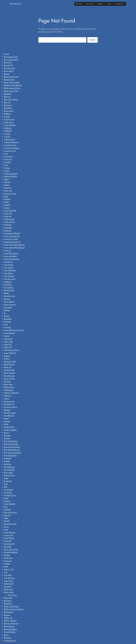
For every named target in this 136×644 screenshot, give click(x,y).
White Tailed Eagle (11, 606)
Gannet (7, 208)
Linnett (7, 336)
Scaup (6, 498)
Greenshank (8, 265)
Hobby (7, 293)
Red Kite (7, 438)
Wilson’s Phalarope (11, 624)
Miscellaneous (120, 4)
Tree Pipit (8, 575)
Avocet (7, 54)
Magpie (7, 356)
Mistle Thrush (9, 379)
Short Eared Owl (10, 512)
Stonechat (8, 561)
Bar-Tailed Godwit (11, 60)
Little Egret (8, 339)
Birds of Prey (91, 4)
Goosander (8, 228)
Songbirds (101, 4)
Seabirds (110, 4)
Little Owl (8, 347)
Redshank (8, 458)
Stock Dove (8, 558)
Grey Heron (9, 268)
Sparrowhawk (9, 544)
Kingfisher (8, 319)
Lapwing (7, 327)
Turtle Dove (9, 589)
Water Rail (8, 598)
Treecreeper (9, 581)
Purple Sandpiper (10, 430)
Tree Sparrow (9, 578)
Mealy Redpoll (9, 373)
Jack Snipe (8, 307)
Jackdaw (7, 310)
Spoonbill (7, 547)
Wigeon (7, 615)
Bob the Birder (16, 4)
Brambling (8, 108)
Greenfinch (8, 262)
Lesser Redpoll (9, 333)
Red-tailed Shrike (10, 456)
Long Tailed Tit (10, 353)
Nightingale (8, 390)
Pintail (6, 418)
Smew (6, 527)
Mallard (7, 359)
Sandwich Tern (10, 495)
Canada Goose (9, 119)
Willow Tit (8, 618)
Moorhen (7, 381)
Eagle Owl (8, 191)
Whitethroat (9, 612)
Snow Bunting (9, 532)
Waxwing (8, 601)
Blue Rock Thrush (11, 100)
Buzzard (7, 117)
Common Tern (10, 151)
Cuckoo (7, 168)
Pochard (7, 421)
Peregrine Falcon (10, 407)
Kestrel (7, 316)
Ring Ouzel (8, 473)
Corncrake (8, 159)
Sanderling (8, 493)
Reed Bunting (9, 467)
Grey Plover (9, 273)
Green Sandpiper (10, 256)
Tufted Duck (9, 584)
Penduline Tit (9, 404)
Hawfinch (8, 285)
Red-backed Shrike (11, 444)
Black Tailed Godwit (12, 83)
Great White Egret (11, 253)
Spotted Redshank (11, 552)
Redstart (7, 461)
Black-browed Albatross (13, 85)
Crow (6, 165)
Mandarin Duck (10, 362)
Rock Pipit (8, 481)
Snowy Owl (8, 535)
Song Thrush (9, 538)
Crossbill (7, 162)
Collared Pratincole (11, 142)
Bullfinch (7, 114)
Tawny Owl (9, 569)
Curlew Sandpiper (11, 174)
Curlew (7, 171)
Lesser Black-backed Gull (14, 330)
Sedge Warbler (10, 504)
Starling (7, 555)
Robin (6, 478)
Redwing (7, 464)
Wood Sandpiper (10, 629)
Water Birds (80, 4)
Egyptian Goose (10, 194)
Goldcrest (8, 216)
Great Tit (7, 250)
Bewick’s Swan (10, 68)
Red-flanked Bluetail (12, 450)
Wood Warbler (10, 632)
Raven (6, 433)
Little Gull (8, 344)
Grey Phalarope (10, 270)
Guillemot (8, 282)
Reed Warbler (9, 470)
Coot (6, 154)
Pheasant (7, 410)
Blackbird (8, 94)
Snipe (6, 530)
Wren (6, 635)
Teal (6, 572)
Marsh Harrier (9, 364)
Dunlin (7, 185)
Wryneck (8, 638)
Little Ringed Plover (12, 350)
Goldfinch (8, 225)
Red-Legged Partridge (13, 453)
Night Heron (9, 387)
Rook (6, 484)
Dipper (7, 179)
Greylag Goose (10, 279)
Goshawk (7, 231)
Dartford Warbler (11, 176)
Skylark (7, 521)
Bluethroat (8, 105)
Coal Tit (7, 137)
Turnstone (8, 586)
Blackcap (7, 97)
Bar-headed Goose (11, 57)
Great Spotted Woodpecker (14, 245)
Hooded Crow (9, 296)
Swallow (7, 564)
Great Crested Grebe (12, 236)
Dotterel (7, 182)
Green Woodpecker (12, 259)
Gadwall (7, 205)
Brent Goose (9, 111)
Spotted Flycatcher (11, 550)
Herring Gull (9, 290)
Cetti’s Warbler (10, 125)
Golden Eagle (9, 219)
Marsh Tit (8, 367)
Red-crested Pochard (12, 447)
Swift (6, 567)
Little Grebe (9, 342)
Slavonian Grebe (10, 524)
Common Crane (10, 145)
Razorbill (7, 436)
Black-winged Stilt (11, 91)
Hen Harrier (9, 288)
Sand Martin (9, 490)
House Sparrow (10, 305)
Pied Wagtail (9, 416)
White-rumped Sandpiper (14, 609)
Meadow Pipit (9, 370)
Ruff (5, 487)
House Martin (9, 302)
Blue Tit (7, 102)
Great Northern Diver (12, 242)
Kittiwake (8, 322)
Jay (5, 313)
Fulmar (7, 202)
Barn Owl (8, 63)
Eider (6, 196)
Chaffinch (8, 128)
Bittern (7, 74)
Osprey (7, 399)
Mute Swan (8, 384)
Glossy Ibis (8, 213)
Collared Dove (9, 139)
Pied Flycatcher (10, 413)
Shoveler (7, 515)
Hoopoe (7, 299)
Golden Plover (9, 222)
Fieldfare (7, 199)
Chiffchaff (8, 131)
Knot (6, 324)
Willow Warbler (10, 621)
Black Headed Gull (11, 77)
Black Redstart (9, 80)
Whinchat (8, 604)
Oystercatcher (9, 401)
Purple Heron (9, 427)
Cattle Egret (9, 122)
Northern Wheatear (11, 393)
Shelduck (7, 510)
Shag (6, 507)
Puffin (6, 424)
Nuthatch (7, 396)
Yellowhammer (10, 641)
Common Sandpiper (12, 148)
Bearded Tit (8, 65)
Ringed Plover (9, 475)
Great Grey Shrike (11, 239)
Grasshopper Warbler (12, 233)
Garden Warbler (10, 211)
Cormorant (8, 157)
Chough (7, 134)
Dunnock (7, 188)
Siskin (6, 518)
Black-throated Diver (12, 88)
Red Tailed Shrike (11, 441)
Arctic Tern (12, 595)
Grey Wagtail (9, 276)
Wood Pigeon (9, 626)
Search (93, 40)
